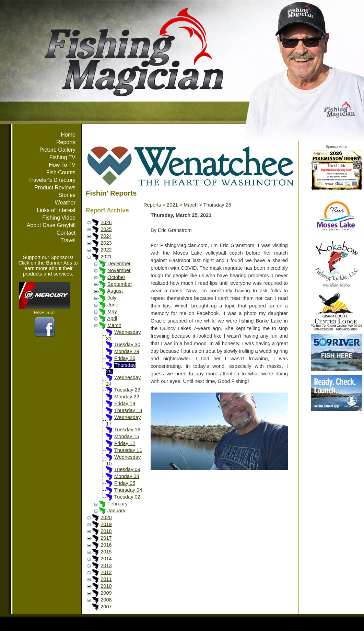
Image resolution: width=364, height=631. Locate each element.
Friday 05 (125, 483)
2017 (106, 538)
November (119, 270)
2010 (106, 586)
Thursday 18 (128, 410)
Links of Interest (56, 210)
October (116, 277)
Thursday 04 (128, 490)
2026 (106, 222)
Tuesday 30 (127, 344)
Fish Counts (61, 172)
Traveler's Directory (52, 180)
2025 (106, 229)
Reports (66, 142)
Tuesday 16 (127, 430)
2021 (106, 257)
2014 (106, 559)
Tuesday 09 (127, 469)
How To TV (62, 165)
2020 (106, 517)
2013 (106, 565)
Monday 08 (127, 476)
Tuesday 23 (127, 390)
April (112, 318)
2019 (106, 524)
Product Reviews (55, 188)
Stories (67, 195)
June (113, 305)
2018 (106, 531)
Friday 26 (125, 358)
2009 (106, 593)
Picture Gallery (57, 150)
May (112, 312)
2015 (106, 552)
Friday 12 (125, 443)
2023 (106, 243)
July (112, 298)
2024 (106, 236)
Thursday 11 (128, 450)
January (116, 511)
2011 (106, 579)
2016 (106, 545)
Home (68, 135)
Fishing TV (62, 157)
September (120, 284)
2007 (106, 607)
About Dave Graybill (51, 225)
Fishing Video (59, 218)
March (114, 325)
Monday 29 (127, 351)
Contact (66, 233)
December (119, 264)
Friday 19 (125, 404)
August (115, 291)
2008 (106, 600)
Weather (65, 203)
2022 (106, 250)
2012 (106, 572)
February (118, 504)
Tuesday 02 (127, 497)
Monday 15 (127, 436)
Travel (68, 240)
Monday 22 (127, 397)
